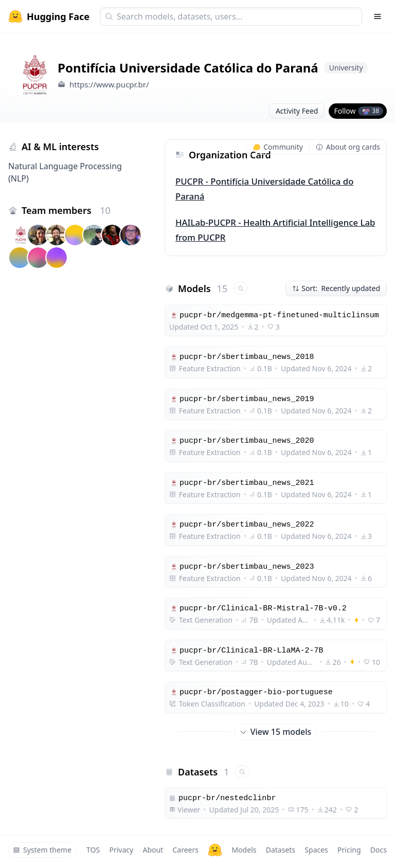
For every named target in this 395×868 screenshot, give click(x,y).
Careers (185, 850)
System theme (42, 850)
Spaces (316, 850)
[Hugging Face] (215, 850)
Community (278, 147)
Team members (66, 210)
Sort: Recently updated (336, 288)
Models (244, 850)
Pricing (349, 850)
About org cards (348, 147)
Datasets (281, 850)
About (153, 850)
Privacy (121, 850)
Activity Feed (297, 111)
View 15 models (276, 732)
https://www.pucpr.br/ (109, 84)
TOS (93, 850)
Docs (379, 850)
